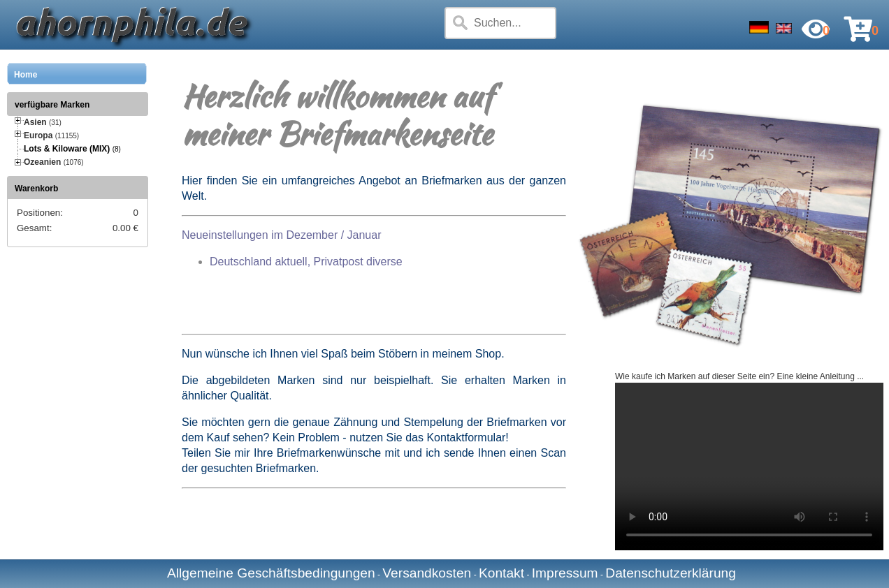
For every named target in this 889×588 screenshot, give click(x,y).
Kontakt (501, 573)
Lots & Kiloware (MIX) (67, 149)
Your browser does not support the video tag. (749, 466)
